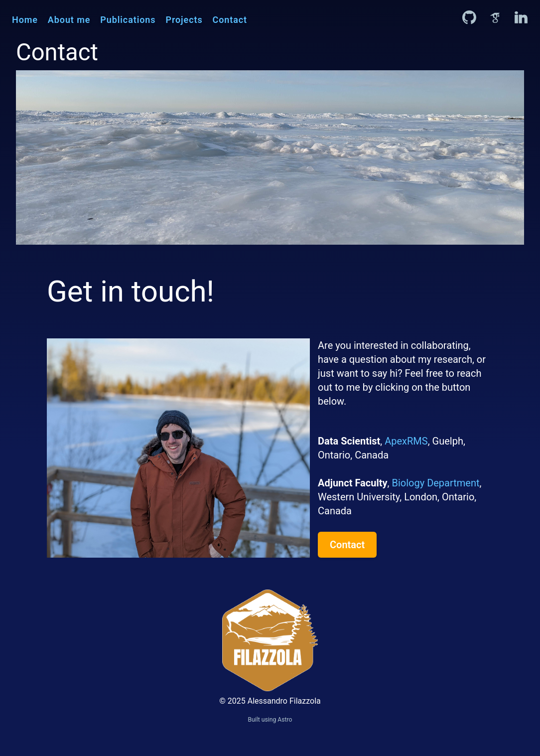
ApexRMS (406, 441)
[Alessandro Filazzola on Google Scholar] (495, 17)
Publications (128, 20)
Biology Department (435, 483)
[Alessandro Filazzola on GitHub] (469, 17)
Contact (230, 20)
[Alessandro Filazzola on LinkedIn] (521, 17)
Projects (184, 20)
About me (69, 20)
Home (25, 20)
